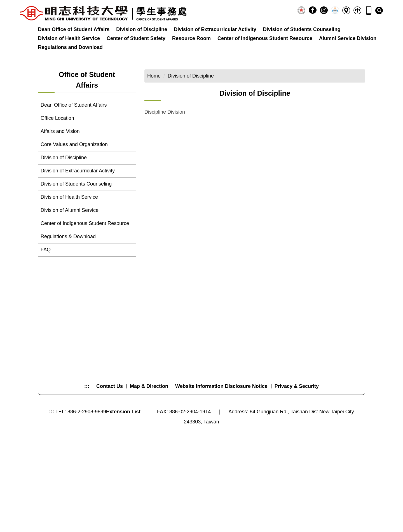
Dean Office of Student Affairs (74, 29)
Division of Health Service (69, 38)
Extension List (123, 501)
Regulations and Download (70, 47)
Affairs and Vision (60, 208)
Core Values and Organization (74, 221)
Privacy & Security (297, 475)
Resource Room (191, 38)
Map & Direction (149, 475)
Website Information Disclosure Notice (221, 475)
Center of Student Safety (136, 38)
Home (154, 152)
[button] (379, 10)
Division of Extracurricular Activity (215, 29)
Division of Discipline (142, 29)
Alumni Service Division (348, 38)
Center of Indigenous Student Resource (265, 38)
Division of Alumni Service (70, 287)
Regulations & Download (68, 313)
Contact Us (110, 475)
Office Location (57, 194)
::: (87, 475)
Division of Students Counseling (302, 29)
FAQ (46, 326)
